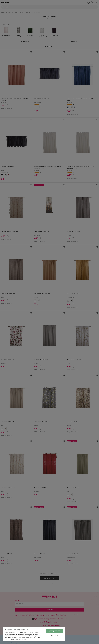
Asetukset (54, 636)
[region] (34, 634)
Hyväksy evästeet (54, 631)
